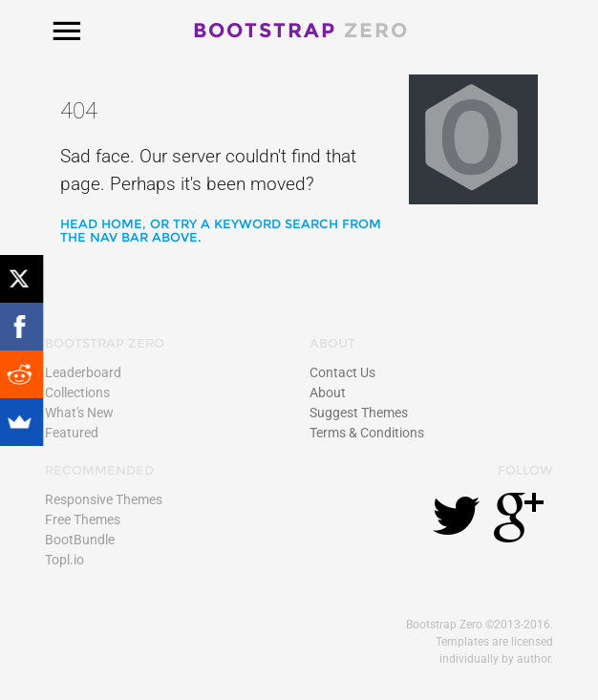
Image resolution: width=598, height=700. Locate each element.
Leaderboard (83, 372)
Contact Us (342, 372)
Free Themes (83, 520)
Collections (77, 392)
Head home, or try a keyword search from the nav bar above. (221, 230)
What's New (79, 413)
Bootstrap (301, 30)
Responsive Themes (104, 499)
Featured (72, 433)
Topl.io (64, 560)
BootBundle (80, 540)
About (328, 392)
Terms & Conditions (367, 433)
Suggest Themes (359, 413)
